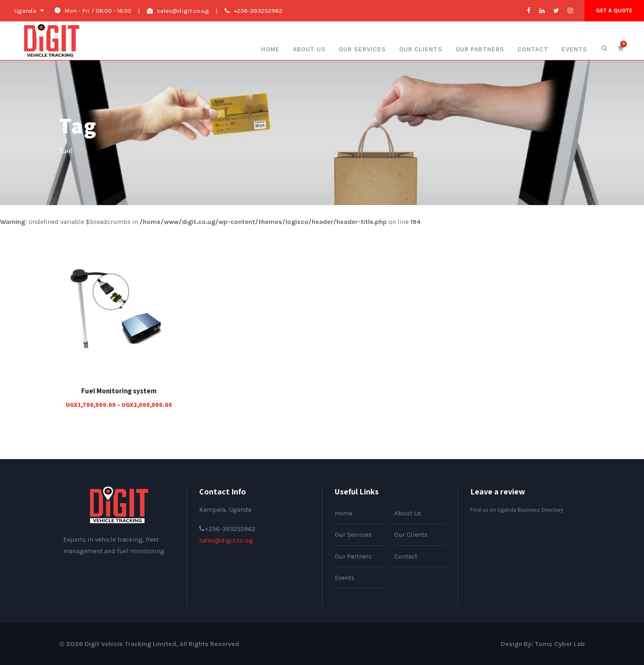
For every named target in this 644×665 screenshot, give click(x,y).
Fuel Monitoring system (119, 391)
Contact (533, 49)
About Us (309, 49)
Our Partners (480, 49)
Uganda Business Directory (530, 510)
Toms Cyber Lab (560, 644)
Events (574, 49)
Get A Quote (614, 10)
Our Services (362, 49)
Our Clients (421, 49)
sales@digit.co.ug (183, 11)
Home (270, 49)
